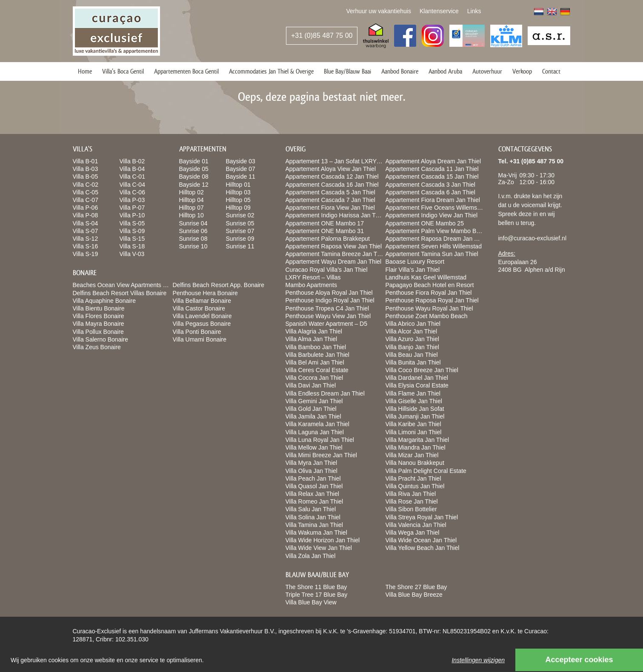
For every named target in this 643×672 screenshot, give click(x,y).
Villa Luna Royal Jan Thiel (320, 440)
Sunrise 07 (240, 231)
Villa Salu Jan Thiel (311, 509)
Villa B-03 (86, 169)
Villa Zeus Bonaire (97, 347)
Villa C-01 (132, 177)
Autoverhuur (487, 71)
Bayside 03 (241, 161)
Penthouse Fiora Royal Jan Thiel (429, 293)
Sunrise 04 (193, 223)
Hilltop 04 (191, 200)
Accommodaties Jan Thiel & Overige (271, 71)
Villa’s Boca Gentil (123, 71)
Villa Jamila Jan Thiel (313, 416)
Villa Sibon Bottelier (411, 509)
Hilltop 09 (238, 208)
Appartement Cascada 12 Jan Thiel (332, 177)
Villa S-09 (132, 231)
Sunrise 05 (240, 223)
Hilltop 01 (238, 185)
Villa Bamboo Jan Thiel (316, 347)
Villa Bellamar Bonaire (202, 301)
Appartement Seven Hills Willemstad (434, 246)
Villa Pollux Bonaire (98, 332)
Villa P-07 (132, 208)
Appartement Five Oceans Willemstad (436, 208)
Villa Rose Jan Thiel (412, 501)
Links (474, 11)
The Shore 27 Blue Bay (416, 587)
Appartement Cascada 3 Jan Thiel (430, 185)
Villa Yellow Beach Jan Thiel (423, 548)
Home (85, 71)
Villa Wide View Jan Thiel (319, 548)
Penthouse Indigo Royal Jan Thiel (330, 300)
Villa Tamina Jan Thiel (314, 525)
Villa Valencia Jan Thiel (416, 525)
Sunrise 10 (193, 246)
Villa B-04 (132, 169)
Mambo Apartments (311, 285)
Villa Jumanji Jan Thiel (415, 416)
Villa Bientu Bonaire (99, 308)
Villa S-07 (86, 231)
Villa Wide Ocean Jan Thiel (421, 540)
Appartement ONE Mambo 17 (325, 223)
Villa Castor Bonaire (199, 308)
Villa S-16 (86, 246)
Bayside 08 (194, 177)
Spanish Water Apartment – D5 (326, 324)
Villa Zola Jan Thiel (311, 556)
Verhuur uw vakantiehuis (379, 11)
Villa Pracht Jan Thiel (413, 478)
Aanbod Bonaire (400, 71)
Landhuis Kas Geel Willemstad (426, 277)
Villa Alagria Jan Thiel (314, 331)
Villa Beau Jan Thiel (412, 355)
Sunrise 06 (193, 231)
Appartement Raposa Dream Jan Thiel (436, 239)
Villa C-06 (132, 192)
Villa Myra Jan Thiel (311, 463)
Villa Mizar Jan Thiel (412, 455)
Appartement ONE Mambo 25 (425, 223)
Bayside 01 (194, 161)
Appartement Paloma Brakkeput (328, 239)
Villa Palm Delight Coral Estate (426, 471)
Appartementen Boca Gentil (186, 71)
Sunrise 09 (240, 239)
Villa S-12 (86, 239)
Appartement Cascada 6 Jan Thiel (430, 192)
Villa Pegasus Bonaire (202, 324)
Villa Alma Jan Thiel (311, 339)
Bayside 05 (194, 169)
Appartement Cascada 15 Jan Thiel (432, 177)
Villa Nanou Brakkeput (415, 463)
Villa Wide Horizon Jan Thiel (323, 540)
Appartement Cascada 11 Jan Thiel (432, 169)
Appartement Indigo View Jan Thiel (432, 215)
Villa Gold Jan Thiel (311, 409)
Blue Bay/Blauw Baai (347, 71)
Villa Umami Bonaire (200, 339)
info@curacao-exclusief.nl (533, 238)
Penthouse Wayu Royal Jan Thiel (429, 308)
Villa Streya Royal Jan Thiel (422, 517)
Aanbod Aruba (445, 71)
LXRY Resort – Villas (313, 277)
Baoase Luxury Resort (415, 262)
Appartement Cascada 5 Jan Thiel (330, 192)
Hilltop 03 (238, 192)
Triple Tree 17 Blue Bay (317, 595)
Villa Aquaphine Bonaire (104, 301)
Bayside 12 (194, 185)
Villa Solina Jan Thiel (313, 517)
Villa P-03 (132, 200)
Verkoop (522, 71)
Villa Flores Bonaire (99, 316)
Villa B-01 (86, 161)
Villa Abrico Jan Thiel (413, 324)
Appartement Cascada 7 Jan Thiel (330, 200)
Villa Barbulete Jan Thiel (317, 355)
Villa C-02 (86, 185)
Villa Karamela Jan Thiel (317, 424)
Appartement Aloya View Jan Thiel (331, 169)
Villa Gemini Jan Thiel (314, 401)
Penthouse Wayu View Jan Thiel (328, 316)
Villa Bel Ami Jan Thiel (315, 362)
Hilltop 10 (191, 215)
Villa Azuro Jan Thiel (412, 339)
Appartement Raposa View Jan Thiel (334, 246)
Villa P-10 (132, 215)
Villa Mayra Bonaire (99, 324)
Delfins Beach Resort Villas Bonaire (120, 293)
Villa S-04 (86, 223)
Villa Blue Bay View (311, 602)
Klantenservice (439, 11)
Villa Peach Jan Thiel (313, 478)
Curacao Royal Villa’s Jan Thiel (327, 270)
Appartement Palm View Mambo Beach (437, 231)
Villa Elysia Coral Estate (417, 385)
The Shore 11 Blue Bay (316, 587)
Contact (551, 71)
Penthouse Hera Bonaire (205, 293)
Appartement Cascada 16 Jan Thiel (332, 185)
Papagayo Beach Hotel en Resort (430, 285)
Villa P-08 (86, 215)
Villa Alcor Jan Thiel (412, 331)
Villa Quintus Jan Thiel (415, 486)
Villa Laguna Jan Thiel (315, 432)
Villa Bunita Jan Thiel (413, 362)
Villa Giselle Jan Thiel (414, 401)
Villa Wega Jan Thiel (413, 532)
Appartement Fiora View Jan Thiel (330, 208)
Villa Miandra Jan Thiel (416, 447)
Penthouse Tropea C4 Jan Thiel (327, 308)
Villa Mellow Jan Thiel (314, 447)
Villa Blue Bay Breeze (414, 595)
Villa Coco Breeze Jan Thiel (422, 370)
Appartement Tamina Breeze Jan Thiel (336, 254)
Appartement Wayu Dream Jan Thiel (334, 262)
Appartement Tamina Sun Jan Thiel (432, 254)
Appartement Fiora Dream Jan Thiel (433, 200)
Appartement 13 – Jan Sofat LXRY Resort (341, 161)
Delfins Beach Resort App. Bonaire (219, 285)
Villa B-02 (132, 161)
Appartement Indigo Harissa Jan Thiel (335, 215)
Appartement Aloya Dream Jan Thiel (433, 161)
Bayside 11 (241, 177)
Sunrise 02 (240, 215)
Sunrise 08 (193, 239)
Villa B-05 (86, 177)
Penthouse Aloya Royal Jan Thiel (329, 293)
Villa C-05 (86, 192)
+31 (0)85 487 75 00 (322, 36)
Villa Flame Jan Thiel (413, 393)
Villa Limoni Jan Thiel (414, 432)
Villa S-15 (132, 239)
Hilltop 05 (238, 200)
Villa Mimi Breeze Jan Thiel (321, 455)
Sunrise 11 (240, 246)
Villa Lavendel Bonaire (202, 316)
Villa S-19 (86, 254)
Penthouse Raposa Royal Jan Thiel (432, 300)
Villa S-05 (132, 223)
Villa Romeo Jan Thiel (314, 501)
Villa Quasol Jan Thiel (314, 486)
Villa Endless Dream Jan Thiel (325, 393)
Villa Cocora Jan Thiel (314, 378)
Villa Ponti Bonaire (197, 332)
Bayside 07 (241, 169)
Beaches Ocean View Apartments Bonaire (128, 285)
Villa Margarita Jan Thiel (417, 440)
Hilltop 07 (191, 208)
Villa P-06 (86, 208)
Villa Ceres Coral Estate (317, 370)
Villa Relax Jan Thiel (312, 494)
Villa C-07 (86, 200)
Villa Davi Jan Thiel (311, 385)
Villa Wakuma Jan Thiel (316, 532)
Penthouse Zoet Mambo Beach (427, 316)
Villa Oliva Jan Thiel (311, 471)
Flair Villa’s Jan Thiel (413, 270)
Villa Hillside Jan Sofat (415, 409)
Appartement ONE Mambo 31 (325, 231)
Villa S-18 (132, 246)
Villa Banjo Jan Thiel (412, 347)
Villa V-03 (132, 254)
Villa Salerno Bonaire (101, 339)
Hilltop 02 (191, 192)
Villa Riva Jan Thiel (411, 494)
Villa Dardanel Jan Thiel (417, 378)
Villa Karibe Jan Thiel (413, 424)
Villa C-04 (132, 185)
